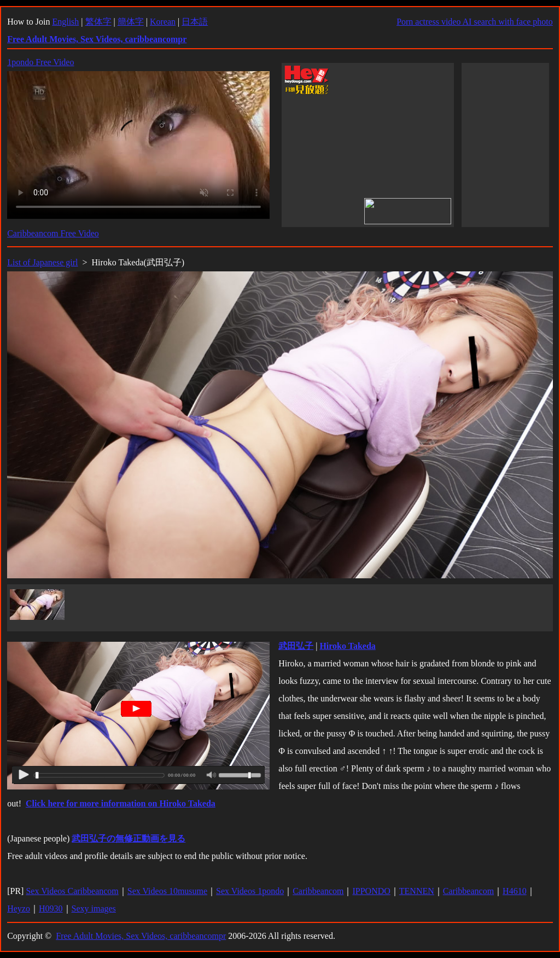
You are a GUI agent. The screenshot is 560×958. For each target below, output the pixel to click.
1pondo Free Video (40, 62)
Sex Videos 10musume (167, 891)
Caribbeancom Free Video (53, 233)
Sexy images (94, 908)
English (65, 22)
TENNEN (417, 891)
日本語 (195, 22)
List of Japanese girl (42, 262)
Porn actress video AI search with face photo (475, 22)
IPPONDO (371, 891)
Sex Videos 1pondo (250, 891)
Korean (163, 22)
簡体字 (131, 22)
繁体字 (98, 22)
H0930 (51, 908)
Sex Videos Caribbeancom (72, 891)
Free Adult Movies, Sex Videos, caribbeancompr (141, 936)
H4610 (515, 891)
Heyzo (19, 908)
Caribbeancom (318, 891)
